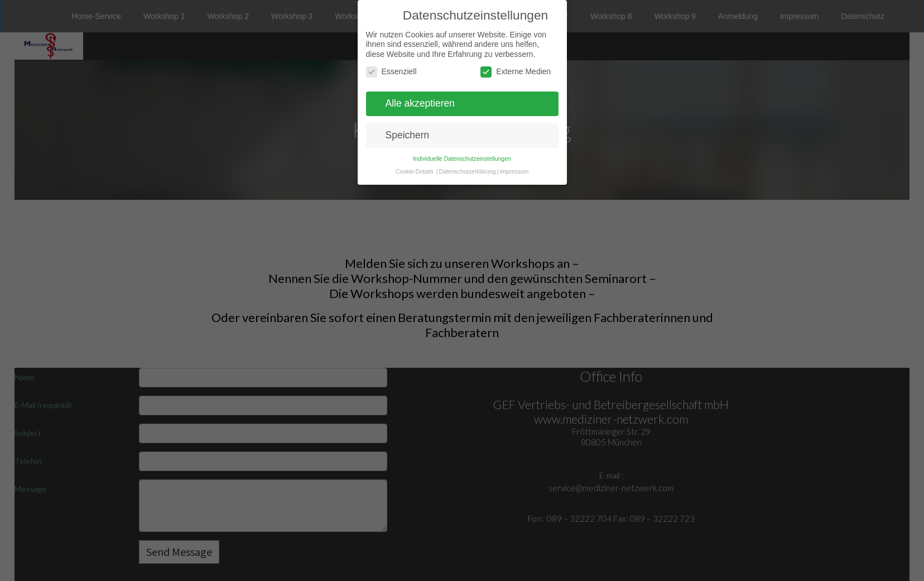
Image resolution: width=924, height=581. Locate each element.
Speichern (408, 135)
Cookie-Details (415, 171)
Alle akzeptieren (420, 103)
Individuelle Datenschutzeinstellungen (462, 159)
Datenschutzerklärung (468, 171)
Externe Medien (516, 72)
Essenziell (391, 72)
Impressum (514, 171)
